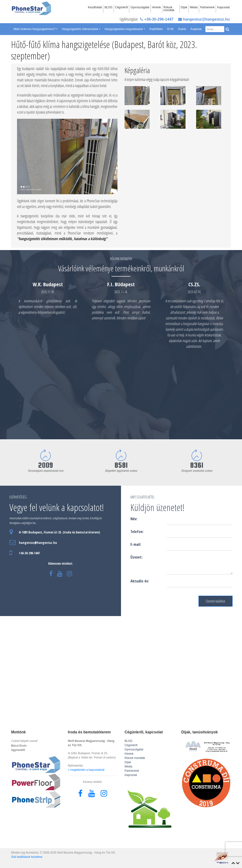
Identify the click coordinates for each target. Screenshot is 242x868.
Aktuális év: (140, 581)
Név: (134, 519)
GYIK (170, 29)
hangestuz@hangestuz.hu (204, 19)
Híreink (156, 7)
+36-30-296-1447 (157, 19)
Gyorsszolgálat (140, 7)
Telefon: (137, 532)
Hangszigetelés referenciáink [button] (80, 29)
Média (194, 7)
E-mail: (136, 544)
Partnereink (207, 7)
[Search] (215, 29)
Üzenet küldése (216, 601)
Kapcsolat (223, 7)
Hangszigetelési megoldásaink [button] (124, 29)
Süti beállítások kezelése (27, 857)
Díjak (184, 7)
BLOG (108, 7)
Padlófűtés (156, 29)
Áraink (182, 29)
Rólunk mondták (169, 9)
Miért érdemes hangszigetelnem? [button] (34, 29)
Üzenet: (136, 557)
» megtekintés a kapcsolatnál (86, 770)
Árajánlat (196, 29)
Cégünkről (122, 7)
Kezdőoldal (95, 7)
